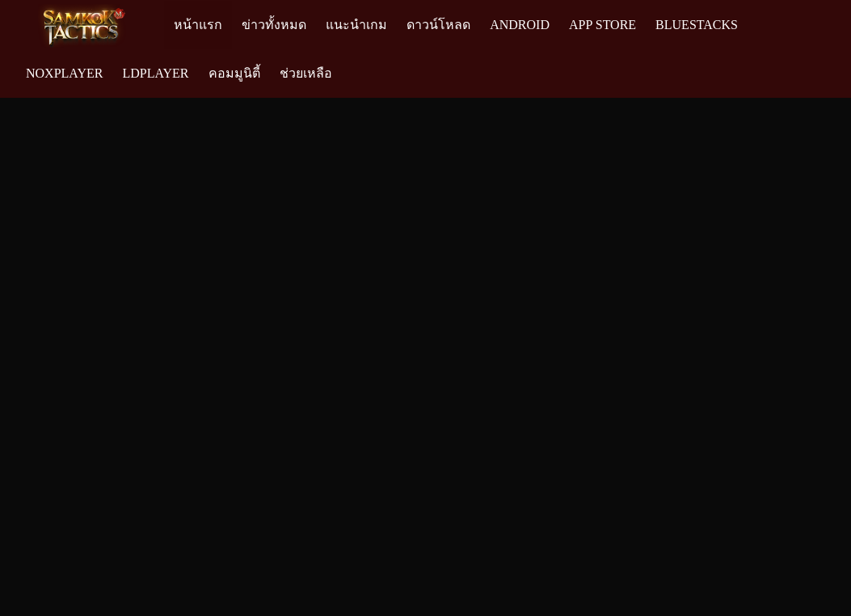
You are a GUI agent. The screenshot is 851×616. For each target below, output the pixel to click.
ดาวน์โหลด (438, 25)
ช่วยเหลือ (306, 73)
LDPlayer (155, 73)
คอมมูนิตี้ (234, 73)
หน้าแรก (198, 25)
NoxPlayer (64, 73)
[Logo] (90, 25)
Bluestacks (697, 25)
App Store (602, 25)
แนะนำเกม (356, 25)
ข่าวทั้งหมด (274, 25)
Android (520, 25)
